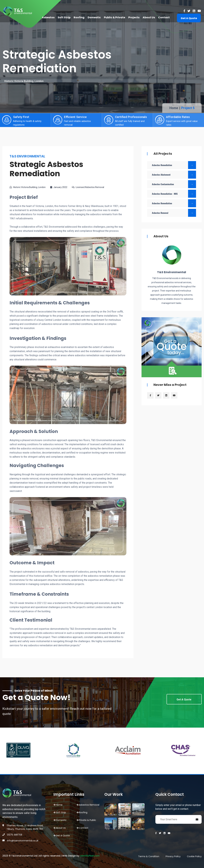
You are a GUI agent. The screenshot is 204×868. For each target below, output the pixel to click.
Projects (134, 17)
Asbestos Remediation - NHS (174, 194)
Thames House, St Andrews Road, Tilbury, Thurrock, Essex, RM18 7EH (25, 827)
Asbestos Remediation (174, 165)
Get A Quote (189, 18)
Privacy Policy (173, 856)
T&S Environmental (172, 272)
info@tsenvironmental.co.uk (23, 841)
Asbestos (48, 17)
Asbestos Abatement (174, 175)
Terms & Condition (149, 856)
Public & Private (115, 17)
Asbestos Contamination (174, 184)
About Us (149, 17)
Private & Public (87, 820)
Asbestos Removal (174, 213)
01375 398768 (15, 835)
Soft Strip (64, 17)
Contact (164, 17)
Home (174, 108)
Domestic (94, 17)
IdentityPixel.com (90, 856)
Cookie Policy (194, 856)
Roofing (79, 17)
